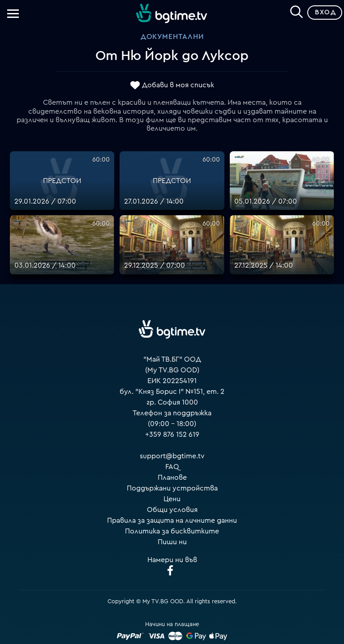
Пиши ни (172, 542)
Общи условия (172, 510)
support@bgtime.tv (172, 456)
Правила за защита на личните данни (172, 520)
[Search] (297, 11)
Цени (172, 499)
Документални (172, 37)
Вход (325, 12)
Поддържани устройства (172, 488)
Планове (172, 478)
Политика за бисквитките (172, 531)
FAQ (172, 467)
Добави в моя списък (178, 85)
